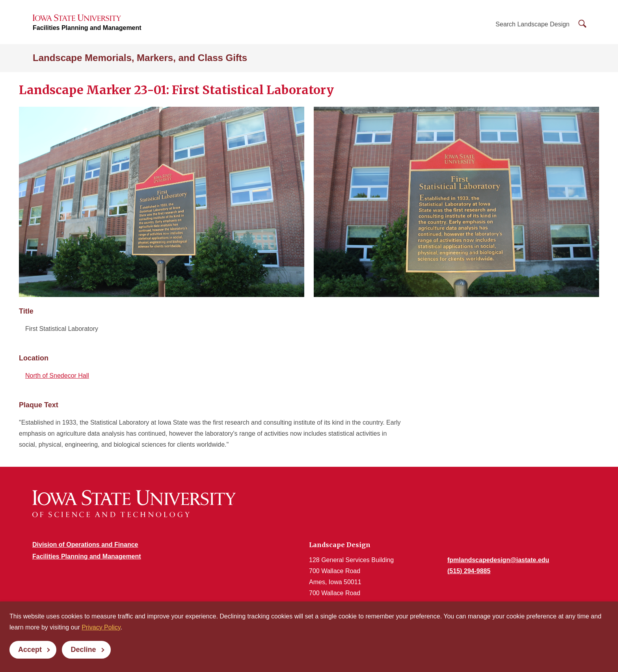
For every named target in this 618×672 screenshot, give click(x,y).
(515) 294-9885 (469, 571)
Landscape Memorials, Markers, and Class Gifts (140, 58)
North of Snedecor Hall (57, 376)
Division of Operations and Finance (85, 545)
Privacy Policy (101, 627)
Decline (83, 650)
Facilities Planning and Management (87, 28)
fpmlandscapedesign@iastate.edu (498, 560)
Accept (30, 650)
